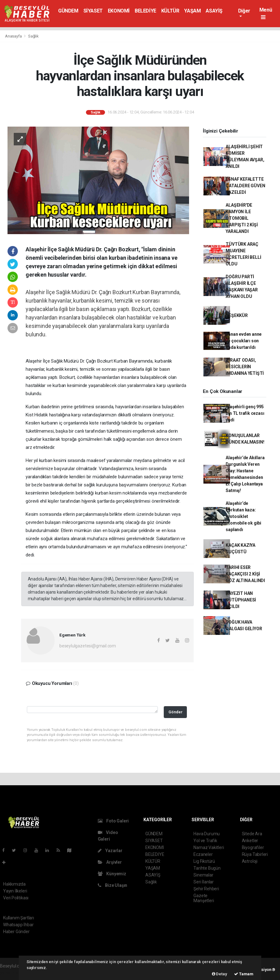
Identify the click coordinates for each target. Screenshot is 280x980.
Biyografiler (253, 847)
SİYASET (93, 11)
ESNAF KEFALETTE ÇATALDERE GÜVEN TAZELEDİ (245, 186)
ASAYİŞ (214, 11)
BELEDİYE (145, 11)
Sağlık (33, 36)
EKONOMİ (119, 11)
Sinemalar (203, 875)
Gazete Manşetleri (204, 898)
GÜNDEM (68, 11)
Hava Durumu (207, 834)
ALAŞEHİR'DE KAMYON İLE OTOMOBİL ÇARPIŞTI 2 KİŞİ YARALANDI (242, 218)
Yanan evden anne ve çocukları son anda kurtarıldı (244, 341)
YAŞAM (192, 11)
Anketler (250, 841)
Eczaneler (203, 854)
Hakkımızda (14, 884)
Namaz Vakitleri (209, 847)
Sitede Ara (252, 834)
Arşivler (110, 862)
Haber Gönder (16, 932)
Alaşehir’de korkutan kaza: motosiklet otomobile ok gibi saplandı (243, 516)
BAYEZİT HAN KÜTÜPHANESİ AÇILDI (241, 600)
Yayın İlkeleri (15, 891)
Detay (220, 974)
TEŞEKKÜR (237, 315)
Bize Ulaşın (113, 885)
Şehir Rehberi (206, 889)
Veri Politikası (16, 898)
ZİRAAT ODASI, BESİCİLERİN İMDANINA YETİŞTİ (245, 367)
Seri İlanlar (204, 882)
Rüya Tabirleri (255, 854)
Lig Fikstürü (204, 861)
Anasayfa (14, 36)
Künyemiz (112, 874)
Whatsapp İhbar (18, 925)
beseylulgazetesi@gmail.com (88, 646)
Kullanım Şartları (19, 918)
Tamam (244, 974)
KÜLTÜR (170, 11)
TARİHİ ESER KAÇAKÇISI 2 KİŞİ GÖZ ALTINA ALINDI (245, 574)
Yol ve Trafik (205, 841)
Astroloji (250, 861)
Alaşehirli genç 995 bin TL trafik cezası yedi (245, 413)
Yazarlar (110, 851)
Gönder (175, 712)
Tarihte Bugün (207, 868)
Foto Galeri (113, 821)
